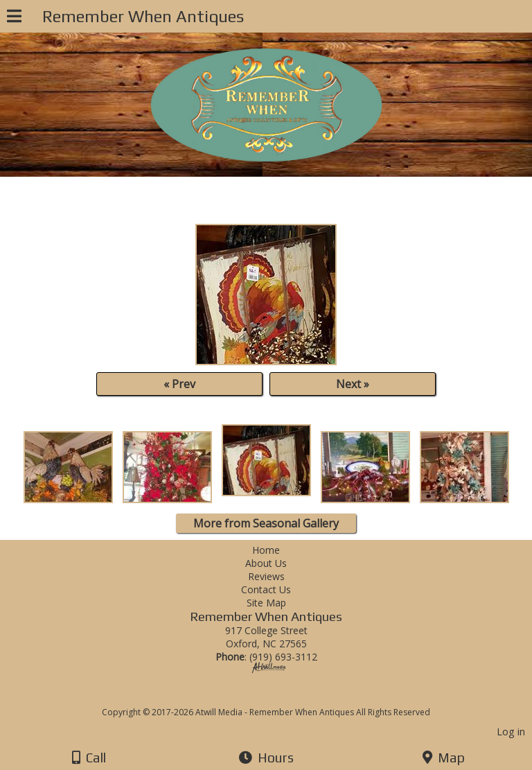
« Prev (179, 384)
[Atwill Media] (278, 697)
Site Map (266, 603)
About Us (266, 563)
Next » (353, 384)
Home (266, 550)
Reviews (266, 576)
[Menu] (14, 18)
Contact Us (266, 589)
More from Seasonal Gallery (266, 523)
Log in (511, 732)
